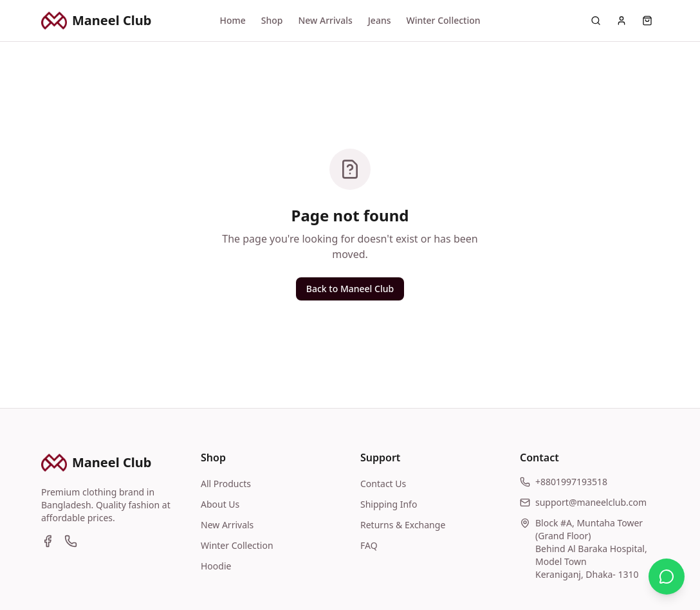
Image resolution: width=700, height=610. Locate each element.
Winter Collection (443, 20)
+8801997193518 (571, 482)
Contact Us (383, 484)
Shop (272, 20)
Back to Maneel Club (350, 289)
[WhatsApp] (71, 541)
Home (232, 20)
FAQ (369, 545)
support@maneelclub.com (591, 502)
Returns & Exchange (403, 525)
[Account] (622, 21)
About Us (220, 504)
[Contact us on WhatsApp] (667, 577)
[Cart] (647, 21)
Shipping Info (389, 504)
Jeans (380, 20)
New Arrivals (325, 20)
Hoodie (216, 566)
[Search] (596, 21)
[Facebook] (48, 541)
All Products (226, 484)
